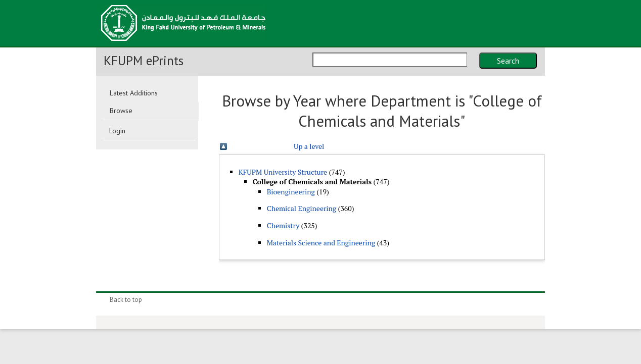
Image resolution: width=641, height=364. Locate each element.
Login (117, 131)
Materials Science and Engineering (321, 243)
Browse (121, 111)
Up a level (309, 146)
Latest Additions (134, 93)
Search (508, 61)
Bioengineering (291, 192)
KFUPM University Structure (283, 172)
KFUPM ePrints (144, 61)
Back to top (126, 300)
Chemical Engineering (302, 208)
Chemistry (283, 225)
